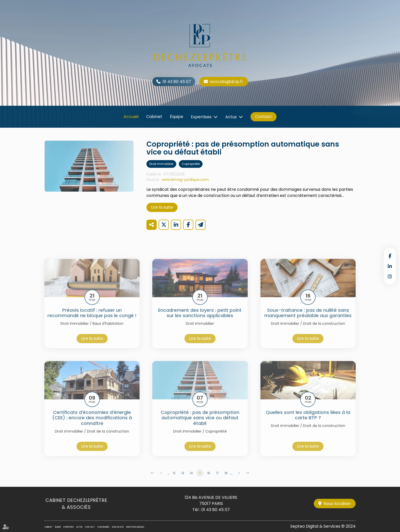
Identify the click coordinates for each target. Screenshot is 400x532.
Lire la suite (162, 207)
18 (226, 479)
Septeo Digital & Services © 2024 (323, 526)
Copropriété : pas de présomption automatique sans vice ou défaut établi (200, 424)
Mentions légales (135, 527)
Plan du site (118, 527)
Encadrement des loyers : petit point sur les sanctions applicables (200, 319)
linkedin (390, 266)
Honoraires (103, 527)
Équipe (177, 117)
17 (217, 479)
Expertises (201, 117)
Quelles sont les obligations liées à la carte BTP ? (308, 421)
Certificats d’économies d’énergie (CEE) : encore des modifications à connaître (92, 424)
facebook (390, 256)
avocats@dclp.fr (227, 82)
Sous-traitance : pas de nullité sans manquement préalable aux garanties (308, 319)
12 (174, 479)
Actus (231, 117)
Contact (264, 117)
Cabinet (154, 117)
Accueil (131, 117)
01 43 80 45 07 (177, 82)
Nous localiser (337, 504)
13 (183, 479)
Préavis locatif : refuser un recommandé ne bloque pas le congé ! (92, 319)
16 (209, 479)
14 (191, 479)
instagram (390, 276)
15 (200, 479)
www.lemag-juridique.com (185, 180)
